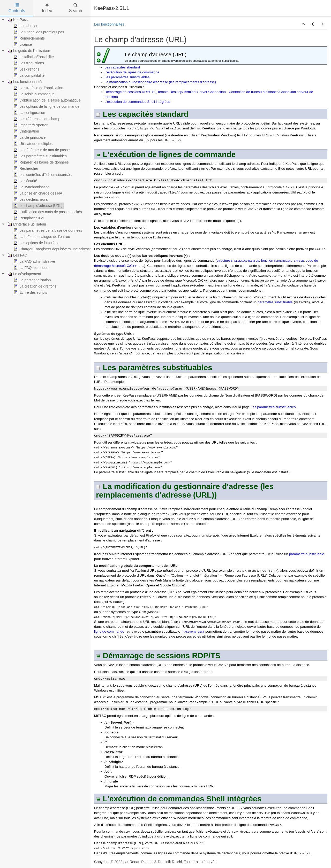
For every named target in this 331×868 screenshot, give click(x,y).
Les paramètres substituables (127, 77)
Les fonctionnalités (109, 24)
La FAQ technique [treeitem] (31, 268)
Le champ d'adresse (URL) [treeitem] (38, 206)
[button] (303, 24)
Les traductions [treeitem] (28, 63)
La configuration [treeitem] (29, 113)
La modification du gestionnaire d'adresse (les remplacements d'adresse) (160, 82)
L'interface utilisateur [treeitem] (26, 224)
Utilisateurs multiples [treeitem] (33, 144)
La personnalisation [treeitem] (32, 280)
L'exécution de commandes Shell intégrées (137, 102)
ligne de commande (109, 631)
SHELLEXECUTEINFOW (245, 261)
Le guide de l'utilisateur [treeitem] (28, 51)
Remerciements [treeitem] (29, 38)
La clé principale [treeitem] (29, 137)
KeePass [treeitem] (17, 20)
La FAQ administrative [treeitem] (34, 261)
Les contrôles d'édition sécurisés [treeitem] (42, 175)
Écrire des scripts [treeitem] (30, 292)
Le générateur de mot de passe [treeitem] (41, 150)
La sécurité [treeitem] (25, 181)
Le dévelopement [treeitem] (24, 274)
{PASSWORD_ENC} (193, 632)
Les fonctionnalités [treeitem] (25, 82)
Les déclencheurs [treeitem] (30, 199)
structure (224, 261)
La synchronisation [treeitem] (31, 187)
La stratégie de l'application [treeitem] (38, 88)
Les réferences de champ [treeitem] (36, 119)
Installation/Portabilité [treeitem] (33, 57)
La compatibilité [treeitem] (29, 75)
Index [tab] (47, 8)
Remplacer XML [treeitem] (29, 218)
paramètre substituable (275, 302)
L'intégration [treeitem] (26, 131)
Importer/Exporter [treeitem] (30, 125)
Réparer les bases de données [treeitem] (41, 162)
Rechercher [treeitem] (25, 168)
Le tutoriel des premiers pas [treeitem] (38, 32)
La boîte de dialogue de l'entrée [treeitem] (41, 237)
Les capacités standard (122, 67)
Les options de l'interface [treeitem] (36, 243)
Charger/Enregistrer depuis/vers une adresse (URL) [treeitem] (58, 249)
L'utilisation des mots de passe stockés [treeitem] (47, 212)
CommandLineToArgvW (289, 261)
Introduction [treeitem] (25, 26)
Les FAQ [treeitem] (17, 255)
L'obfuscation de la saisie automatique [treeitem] (47, 100)
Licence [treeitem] (22, 44)
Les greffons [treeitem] (26, 69)
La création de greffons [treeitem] (35, 286)
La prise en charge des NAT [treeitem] (38, 193)
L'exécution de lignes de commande (132, 72)
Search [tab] (76, 8)
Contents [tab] (17, 8)
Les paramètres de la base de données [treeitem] (47, 230)
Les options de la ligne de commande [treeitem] (46, 106)
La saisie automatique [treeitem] (34, 94)
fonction (267, 261)
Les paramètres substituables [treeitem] (40, 156)
